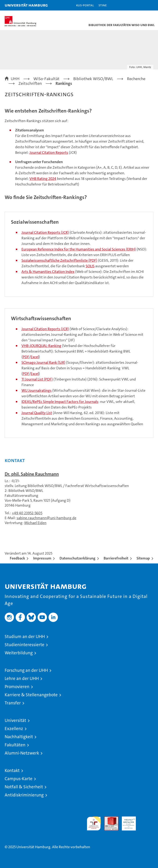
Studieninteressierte (25, 645)
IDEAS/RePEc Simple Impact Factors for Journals (60, 402)
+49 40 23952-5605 (27, 513)
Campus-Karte (19, 779)
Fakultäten (15, 745)
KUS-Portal (85, 5)
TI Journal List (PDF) (37, 379)
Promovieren (17, 687)
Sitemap (143, 558)
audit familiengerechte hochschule (94, 823)
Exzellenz (14, 729)
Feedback (17, 558)
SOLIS (90, 266)
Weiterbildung (19, 653)
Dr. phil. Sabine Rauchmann (32, 474)
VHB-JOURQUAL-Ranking (41, 346)
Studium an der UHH (25, 636)
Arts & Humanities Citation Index (48, 272)
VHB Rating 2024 (43, 179)
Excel (35, 357)
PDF (26, 357)
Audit (109, 819)
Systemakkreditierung (146, 819)
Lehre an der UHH (22, 678)
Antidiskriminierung (24, 795)
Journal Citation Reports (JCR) (45, 232)
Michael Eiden (35, 523)
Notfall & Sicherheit (24, 787)
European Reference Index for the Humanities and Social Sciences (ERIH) (79, 249)
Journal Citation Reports (49, 153)
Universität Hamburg (26, 5)
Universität (15, 720)
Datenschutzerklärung (77, 558)
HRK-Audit (126, 821)
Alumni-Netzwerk (22, 753)
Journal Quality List (37, 413)
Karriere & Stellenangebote (31, 695)
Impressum (42, 558)
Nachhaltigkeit (19, 737)
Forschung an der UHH (26, 670)
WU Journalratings (37, 390)
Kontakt (12, 770)
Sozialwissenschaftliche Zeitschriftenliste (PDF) (59, 260)
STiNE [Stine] (103, 5)
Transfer (13, 703)
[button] (140, 5)
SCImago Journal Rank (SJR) (43, 362)
